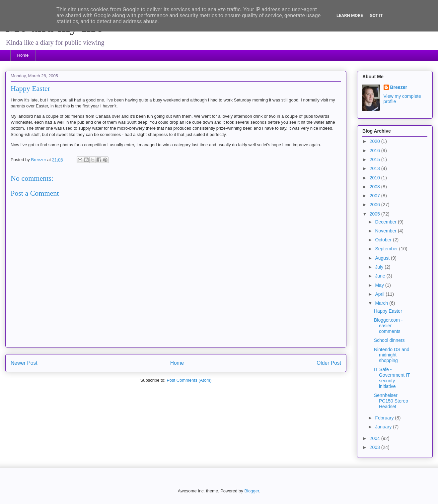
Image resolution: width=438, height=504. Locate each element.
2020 (375, 141)
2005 (375, 214)
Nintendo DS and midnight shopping (392, 355)
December (386, 222)
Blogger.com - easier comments (388, 326)
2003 (375, 447)
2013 (375, 168)
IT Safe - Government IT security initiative (392, 378)
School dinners (389, 340)
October (384, 240)
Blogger (252, 491)
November (386, 231)
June (381, 276)
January (384, 427)
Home (23, 55)
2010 (375, 178)
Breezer (399, 87)
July (380, 267)
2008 (375, 187)
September (387, 249)
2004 (375, 438)
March (382, 303)
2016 (375, 151)
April (380, 294)
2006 (375, 205)
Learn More (350, 15)
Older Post (329, 363)
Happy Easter (388, 311)
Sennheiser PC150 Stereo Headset (391, 401)
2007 (375, 196)
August (383, 258)
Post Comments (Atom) (189, 380)
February (385, 418)
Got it (376, 15)
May (380, 285)
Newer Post (24, 363)
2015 (375, 159)
